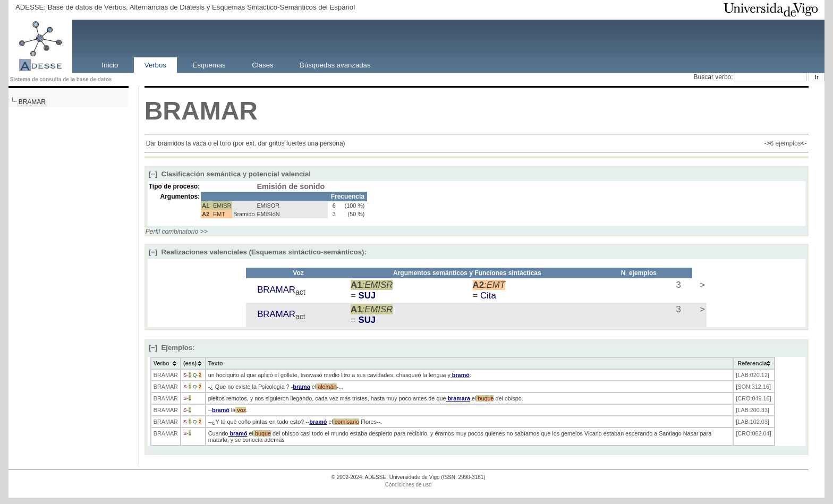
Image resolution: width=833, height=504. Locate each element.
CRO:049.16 (753, 398)
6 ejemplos (786, 143)
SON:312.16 (753, 387)
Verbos (155, 65)
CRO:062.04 (753, 433)
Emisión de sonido (291, 186)
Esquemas (209, 65)
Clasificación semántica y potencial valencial (230, 174)
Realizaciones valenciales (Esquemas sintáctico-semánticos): (258, 252)
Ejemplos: (172, 348)
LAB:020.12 (752, 375)
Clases (262, 65)
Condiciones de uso (409, 485)
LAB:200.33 (752, 410)
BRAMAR (32, 102)
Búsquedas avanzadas (335, 65)
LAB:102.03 (752, 422)
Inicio (110, 65)
